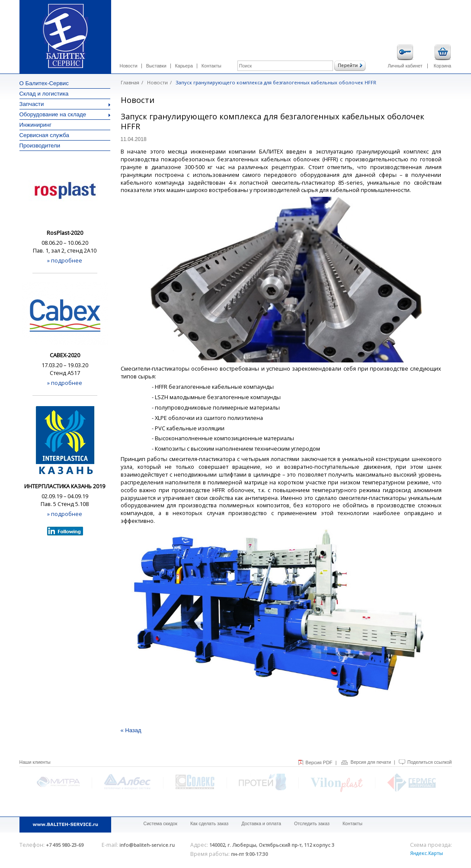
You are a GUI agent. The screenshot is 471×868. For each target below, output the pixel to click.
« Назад (131, 730)
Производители (40, 146)
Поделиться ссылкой (430, 762)
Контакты (211, 66)
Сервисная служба (44, 135)
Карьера (184, 66)
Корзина (443, 56)
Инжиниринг (36, 125)
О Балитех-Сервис (44, 83)
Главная (130, 82)
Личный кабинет (405, 56)
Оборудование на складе (65, 114)
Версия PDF (319, 762)
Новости (129, 66)
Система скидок (160, 823)
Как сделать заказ (209, 823)
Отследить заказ (312, 823)
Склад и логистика (44, 94)
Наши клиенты (35, 762)
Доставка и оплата (261, 823)
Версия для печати (371, 762)
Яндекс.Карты (426, 853)
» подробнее (65, 260)
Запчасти (65, 104)
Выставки (156, 66)
